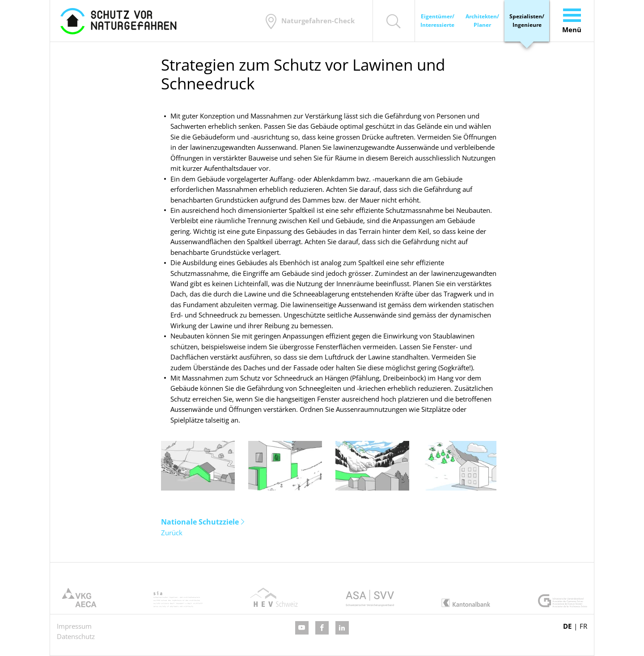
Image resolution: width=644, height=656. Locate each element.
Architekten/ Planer (482, 21)
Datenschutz (76, 636)
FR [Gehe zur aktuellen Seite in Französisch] (583, 626)
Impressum (74, 626)
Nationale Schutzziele (200, 522)
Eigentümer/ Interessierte (437, 21)
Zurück (172, 533)
